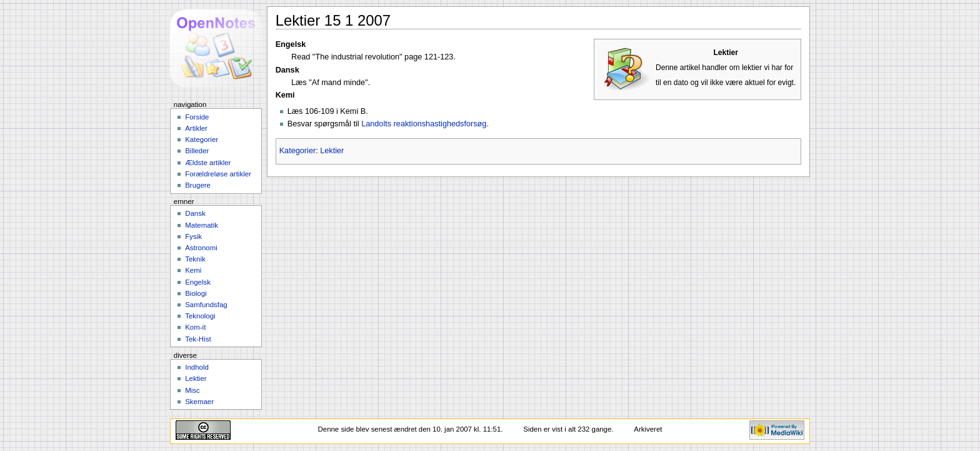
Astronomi (201, 248)
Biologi (196, 293)
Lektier (332, 151)
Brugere (198, 185)
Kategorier (298, 151)
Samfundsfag (206, 305)
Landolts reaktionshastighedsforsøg (424, 124)
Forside (197, 117)
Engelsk (198, 282)
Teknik (195, 259)
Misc (192, 390)
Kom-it (195, 327)
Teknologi (200, 316)
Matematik (202, 225)
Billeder (197, 151)
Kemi (193, 270)
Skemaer (199, 402)
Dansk (195, 213)
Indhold (197, 367)
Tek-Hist (198, 339)
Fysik (193, 236)
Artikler (196, 128)
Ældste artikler (208, 163)
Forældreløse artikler (218, 174)
